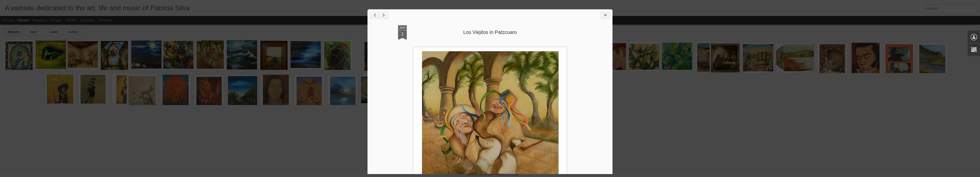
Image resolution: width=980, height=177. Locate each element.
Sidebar (71, 20)
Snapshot (88, 20)
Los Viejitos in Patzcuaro (490, 32)
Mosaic (56, 20)
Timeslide (105, 20)
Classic (8, 20)
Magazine (40, 20)
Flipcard (23, 20)
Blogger (514, 174)
